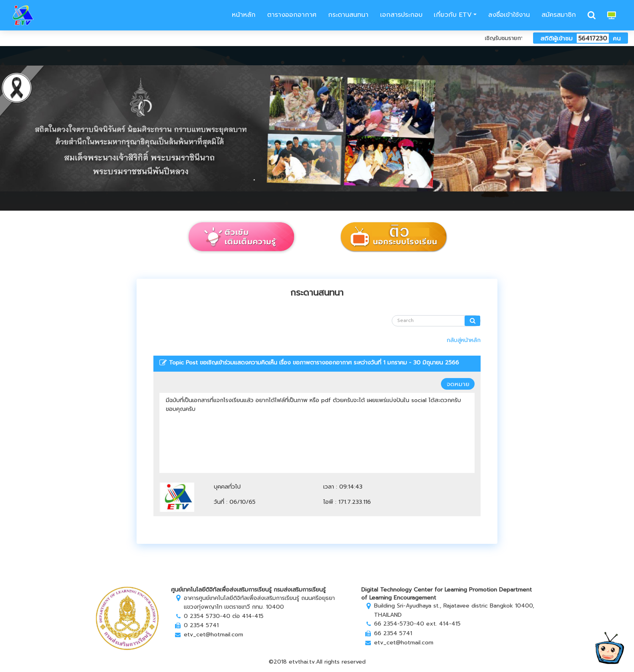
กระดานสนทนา (348, 15)
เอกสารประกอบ (401, 15)
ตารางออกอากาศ (292, 15)
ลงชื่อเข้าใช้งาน (509, 15)
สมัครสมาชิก (559, 15)
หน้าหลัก (243, 15)
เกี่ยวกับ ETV (453, 15)
